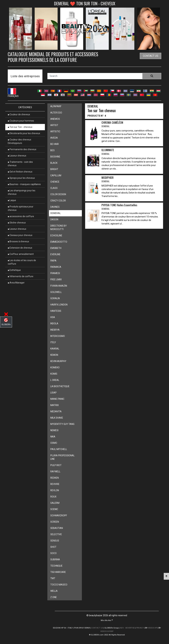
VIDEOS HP (151, 628)
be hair (55, 144)
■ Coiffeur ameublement (21, 254)
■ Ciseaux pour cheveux (20, 235)
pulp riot (56, 465)
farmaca (56, 267)
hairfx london (59, 305)
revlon (55, 490)
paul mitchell (59, 449)
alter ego (56, 113)
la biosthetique (60, 386)
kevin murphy (58, 361)
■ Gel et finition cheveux (20, 172)
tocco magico (59, 585)
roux (53, 497)
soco (53, 553)
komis (54, 374)
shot (53, 547)
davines (55, 207)
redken (55, 478)
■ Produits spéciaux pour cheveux (21, 208)
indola (54, 323)
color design (58, 194)
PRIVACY (140, 628)
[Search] (95, 76)
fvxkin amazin (59, 286)
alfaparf (56, 106)
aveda (54, 138)
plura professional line (62, 457)
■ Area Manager (16, 283)
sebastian (57, 528)
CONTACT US (97, 628)
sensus (55, 541)
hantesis (56, 311)
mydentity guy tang (62, 424)
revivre (55, 484)
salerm (55, 503)
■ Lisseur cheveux (17, 156)
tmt (53, 578)
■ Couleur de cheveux (19, 114)
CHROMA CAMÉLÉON (112, 124)
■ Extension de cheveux (20, 248)
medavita (56, 411)
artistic (55, 131)
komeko (55, 367)
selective (56, 534)
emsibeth (56, 248)
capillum (56, 175)
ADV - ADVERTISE (127, 628)
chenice (55, 182)
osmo (54, 443)
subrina (55, 559)
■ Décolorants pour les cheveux (24, 133)
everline (55, 254)
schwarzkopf (59, 515)
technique (56, 566)
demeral (56, 213)
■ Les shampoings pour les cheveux (22, 192)
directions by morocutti (59, 227)
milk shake (57, 418)
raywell (55, 472)
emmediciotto (59, 242)
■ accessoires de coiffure (21, 216)
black (54, 163)
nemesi (54, 430)
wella (54, 591)
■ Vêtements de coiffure (21, 276)
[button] (107, 620)
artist (54, 125)
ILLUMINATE (108, 152)
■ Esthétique (14, 270)
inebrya (55, 330)
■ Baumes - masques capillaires (24, 184)
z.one (54, 597)
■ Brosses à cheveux (18, 241)
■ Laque (12, 200)
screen (55, 522)
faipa (53, 261)
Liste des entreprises (25, 76)
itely (53, 342)
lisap (53, 393)
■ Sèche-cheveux (17, 223)
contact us (151, 56)
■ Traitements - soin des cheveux (20, 164)
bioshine (55, 157)
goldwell (56, 292)
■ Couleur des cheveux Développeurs (19, 141)
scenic (54, 509)
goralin (55, 298)
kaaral (55, 349)
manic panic (57, 399)
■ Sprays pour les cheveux (21, 178)
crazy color (58, 201)
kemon (54, 355)
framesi (55, 273)
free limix (56, 279)
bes (52, 150)
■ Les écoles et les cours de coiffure (22, 262)
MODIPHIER (108, 179)
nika (53, 437)
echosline (56, 236)
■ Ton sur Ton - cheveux (20, 127)
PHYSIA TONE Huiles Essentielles (119, 207)
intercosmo (58, 336)
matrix (55, 405)
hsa (53, 317)
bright (54, 169)
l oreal (55, 380)
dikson (54, 219)
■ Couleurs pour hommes (21, 121)
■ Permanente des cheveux (22, 149)
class (54, 188)
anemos (55, 119)
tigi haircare (58, 572)
